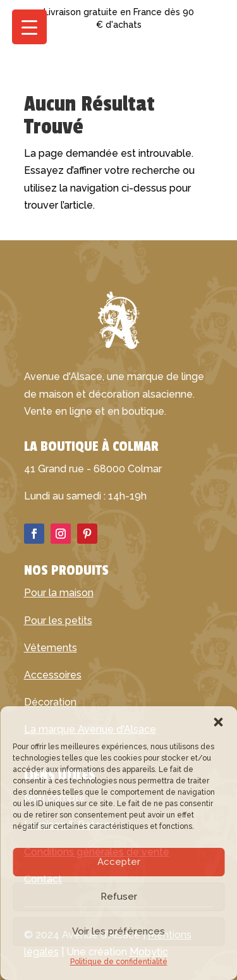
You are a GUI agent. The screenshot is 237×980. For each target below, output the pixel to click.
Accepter (119, 862)
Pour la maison (59, 593)
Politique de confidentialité (119, 962)
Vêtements (51, 648)
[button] (218, 722)
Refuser (119, 897)
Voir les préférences (118, 931)
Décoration (50, 702)
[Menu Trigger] (29, 27)
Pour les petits (58, 621)
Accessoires (53, 675)
